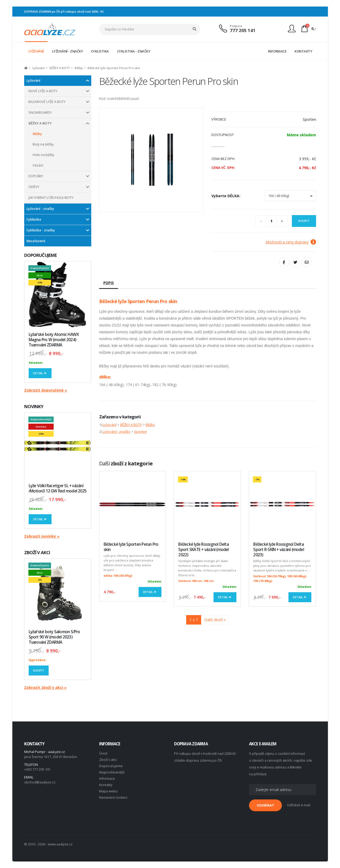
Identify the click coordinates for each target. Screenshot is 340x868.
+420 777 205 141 (37, 769)
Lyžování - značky (40, 209)
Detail (40, 373)
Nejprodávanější (112, 772)
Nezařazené (36, 241)
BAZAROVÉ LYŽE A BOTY (47, 102)
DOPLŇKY (36, 176)
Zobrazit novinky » (42, 536)
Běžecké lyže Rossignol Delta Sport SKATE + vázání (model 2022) (203, 550)
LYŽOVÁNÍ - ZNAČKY (68, 51)
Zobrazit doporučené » (46, 390)
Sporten (141, 432)
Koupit (39, 670)
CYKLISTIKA (100, 51)
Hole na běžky (43, 155)
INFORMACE (277, 51)
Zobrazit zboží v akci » (45, 687)
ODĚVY (34, 187)
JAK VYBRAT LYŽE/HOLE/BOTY (51, 198)
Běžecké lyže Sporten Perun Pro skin (131, 547)
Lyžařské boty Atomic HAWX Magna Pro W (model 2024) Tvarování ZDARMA (54, 340)
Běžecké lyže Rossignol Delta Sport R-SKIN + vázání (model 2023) (278, 550)
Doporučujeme (111, 766)
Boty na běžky (43, 144)
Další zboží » (215, 620)
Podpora (236, 26)
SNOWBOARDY (40, 113)
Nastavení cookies (113, 797)
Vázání (38, 165)
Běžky (79, 68)
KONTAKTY (303, 51)
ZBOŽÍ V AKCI (37, 552)
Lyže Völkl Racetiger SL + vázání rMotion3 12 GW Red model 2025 (58, 488)
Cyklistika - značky (41, 230)
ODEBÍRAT (265, 805)
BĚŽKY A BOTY (60, 68)
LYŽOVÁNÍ (36, 51)
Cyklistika (34, 219)
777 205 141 (243, 30)
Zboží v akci (108, 760)
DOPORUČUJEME (41, 255)
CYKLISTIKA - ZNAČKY (134, 51)
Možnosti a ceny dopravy (291, 242)
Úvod (103, 753)
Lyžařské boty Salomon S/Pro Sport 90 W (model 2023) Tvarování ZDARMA (54, 637)
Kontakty (106, 785)
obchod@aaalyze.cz (40, 782)
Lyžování (39, 68)
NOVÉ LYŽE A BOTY (43, 91)
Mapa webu (108, 791)
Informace (107, 779)
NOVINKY (34, 406)
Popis (109, 283)
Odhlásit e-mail (299, 805)
